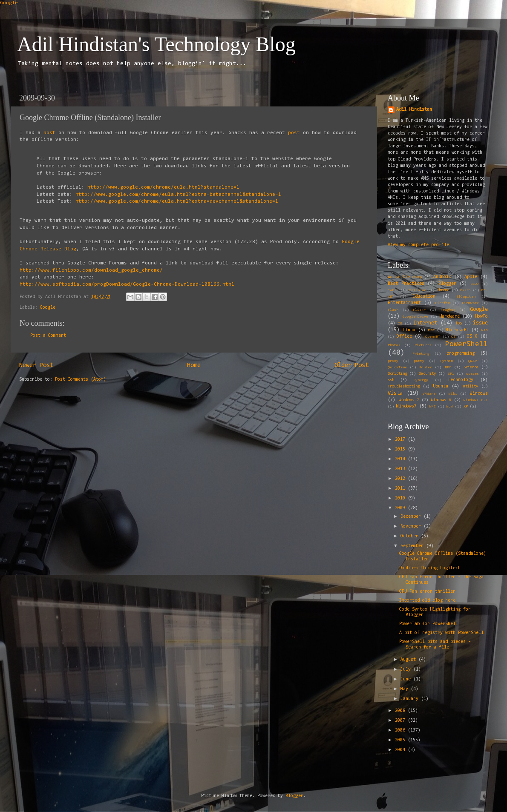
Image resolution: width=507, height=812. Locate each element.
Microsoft (457, 330)
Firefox (442, 303)
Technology (461, 380)
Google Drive (415, 317)
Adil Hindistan (414, 110)
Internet (425, 323)
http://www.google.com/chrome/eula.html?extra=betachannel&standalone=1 (178, 195)
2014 (401, 459)
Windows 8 (441, 400)
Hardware (449, 317)
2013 (401, 469)
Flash (393, 310)
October (411, 536)
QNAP (472, 361)
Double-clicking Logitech (430, 568)
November (412, 527)
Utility (471, 387)
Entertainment (404, 303)
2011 (401, 489)
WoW (450, 407)
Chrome (443, 290)
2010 (401, 498)
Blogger (447, 284)
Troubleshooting (404, 387)
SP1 (451, 374)
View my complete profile (418, 245)
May (406, 689)
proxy (393, 361)
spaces (472, 374)
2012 (401, 479)
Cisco (465, 290)
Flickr (419, 310)
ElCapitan (466, 297)
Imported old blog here (427, 601)
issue (480, 323)
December (412, 517)
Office (404, 337)
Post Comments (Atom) (81, 380)
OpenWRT (433, 337)
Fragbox (448, 310)
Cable (393, 290)
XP (466, 407)
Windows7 (406, 406)
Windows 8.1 (476, 400)
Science (471, 367)
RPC (448, 367)
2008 (401, 711)
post (49, 133)
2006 (401, 730)
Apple (471, 277)
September (413, 546)
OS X (472, 337)
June (407, 679)
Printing (421, 354)
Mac (431, 330)
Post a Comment (48, 336)
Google (9, 3)
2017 (401, 440)
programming (461, 354)
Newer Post (36, 366)
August (409, 660)
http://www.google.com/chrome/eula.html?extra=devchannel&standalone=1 (177, 201)
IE (400, 324)
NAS (485, 330)
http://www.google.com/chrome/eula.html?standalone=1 (163, 187)
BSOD (475, 284)
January (411, 699)
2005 (401, 740)
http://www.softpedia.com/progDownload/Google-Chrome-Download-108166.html (127, 284)
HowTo (481, 317)
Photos (394, 345)
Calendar (418, 290)
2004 (401, 750)
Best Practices (406, 284)
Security (427, 374)
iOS (459, 324)
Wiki (453, 394)
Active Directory (405, 277)
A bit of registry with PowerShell (441, 633)
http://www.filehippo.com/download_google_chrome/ (91, 270)
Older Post (351, 366)
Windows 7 (409, 400)
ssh (391, 380)
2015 (401, 449)
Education (424, 297)
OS (453, 337)
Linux (409, 330)
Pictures (423, 345)
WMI (433, 407)
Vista (395, 393)
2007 (401, 721)
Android (442, 277)
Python (447, 361)
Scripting (397, 374)
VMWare (429, 394)
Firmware (470, 303)
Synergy (421, 380)
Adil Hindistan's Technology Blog (156, 44)
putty (419, 361)
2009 (401, 508)
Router (426, 367)
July (407, 670)
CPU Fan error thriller (427, 592)
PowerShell (467, 344)
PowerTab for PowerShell (429, 624)
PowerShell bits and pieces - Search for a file (435, 645)
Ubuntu (441, 386)
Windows (479, 394)
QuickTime (397, 367)
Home (194, 366)
